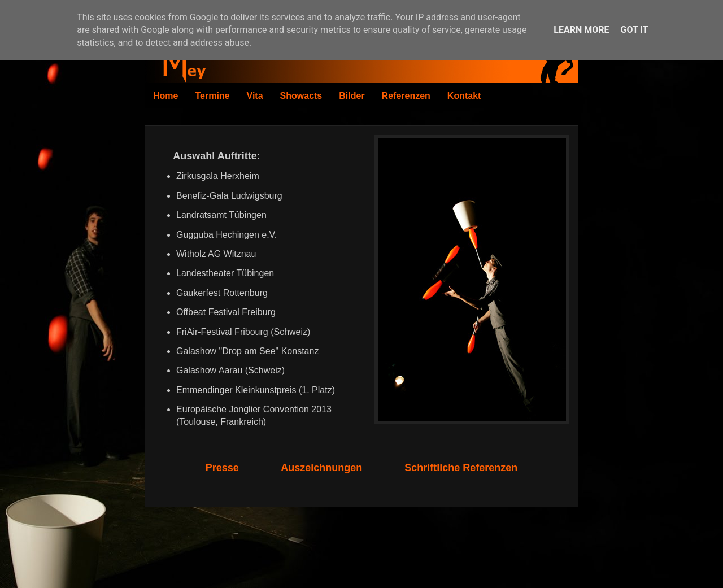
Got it (634, 30)
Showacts (301, 96)
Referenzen (406, 96)
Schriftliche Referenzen (461, 468)
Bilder (352, 96)
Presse (222, 468)
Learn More (581, 30)
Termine (212, 96)
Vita (255, 96)
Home (165, 96)
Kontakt (464, 96)
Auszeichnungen (321, 468)
